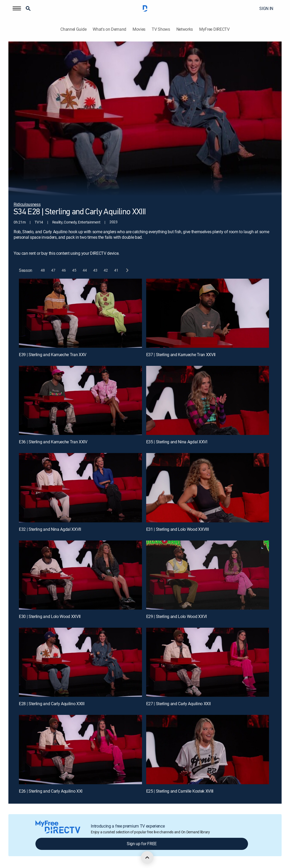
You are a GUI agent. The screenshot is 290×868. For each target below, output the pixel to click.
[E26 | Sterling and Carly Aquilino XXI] (80, 750)
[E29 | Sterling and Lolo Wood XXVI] (208, 575)
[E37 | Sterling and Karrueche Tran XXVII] (208, 313)
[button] (17, 8)
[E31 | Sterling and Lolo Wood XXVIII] (208, 488)
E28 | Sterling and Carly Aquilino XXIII (52, 704)
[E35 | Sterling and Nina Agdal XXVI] (208, 401)
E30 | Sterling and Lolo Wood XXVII (50, 616)
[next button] (127, 270)
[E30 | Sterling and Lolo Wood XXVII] (80, 575)
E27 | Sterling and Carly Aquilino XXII (178, 704)
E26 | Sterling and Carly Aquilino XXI (51, 791)
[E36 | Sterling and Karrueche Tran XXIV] (80, 401)
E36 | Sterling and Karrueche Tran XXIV (53, 442)
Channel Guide (73, 29)
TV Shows (161, 29)
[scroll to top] (147, 857)
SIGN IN (266, 8)
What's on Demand (109, 29)
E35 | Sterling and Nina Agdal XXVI (177, 442)
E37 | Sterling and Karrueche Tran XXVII (181, 355)
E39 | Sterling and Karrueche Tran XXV (53, 355)
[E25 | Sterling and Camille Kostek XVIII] (208, 750)
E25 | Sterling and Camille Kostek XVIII (180, 791)
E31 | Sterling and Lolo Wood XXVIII (178, 529)
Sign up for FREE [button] (142, 844)
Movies (139, 29)
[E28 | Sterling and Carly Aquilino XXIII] (80, 662)
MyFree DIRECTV (214, 29)
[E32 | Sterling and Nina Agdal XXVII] (80, 488)
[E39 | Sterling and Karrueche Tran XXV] (80, 313)
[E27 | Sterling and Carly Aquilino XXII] (208, 662)
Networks (185, 29)
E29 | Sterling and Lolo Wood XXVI (176, 616)
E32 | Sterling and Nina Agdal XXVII (50, 529)
